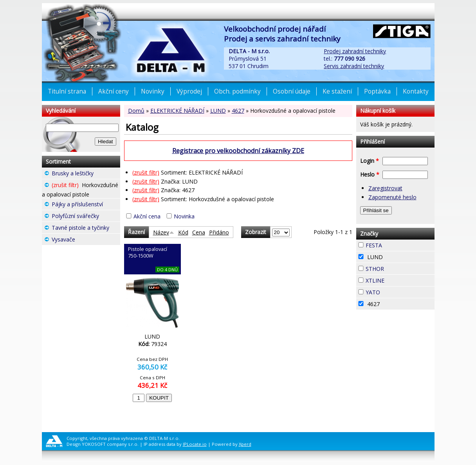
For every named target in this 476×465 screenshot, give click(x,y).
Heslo (370, 174)
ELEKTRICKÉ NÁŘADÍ (177, 111)
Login (370, 161)
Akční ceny (114, 91)
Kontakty (416, 91)
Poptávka (377, 91)
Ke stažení (337, 91)
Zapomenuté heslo (392, 197)
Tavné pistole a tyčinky (86, 229)
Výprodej (189, 91)
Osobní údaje (292, 91)
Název (164, 232)
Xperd (245, 444)
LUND (218, 111)
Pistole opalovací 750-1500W (148, 252)
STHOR (398, 268)
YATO (394, 291)
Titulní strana (67, 91)
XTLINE (398, 279)
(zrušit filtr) (146, 172)
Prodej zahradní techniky (355, 51)
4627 (238, 111)
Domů (136, 111)
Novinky (153, 91)
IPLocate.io (195, 444)
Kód (183, 232)
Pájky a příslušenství (86, 205)
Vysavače (86, 240)
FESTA (396, 244)
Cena (199, 232)
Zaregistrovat (385, 188)
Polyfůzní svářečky (86, 217)
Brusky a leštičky (86, 174)
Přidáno (219, 232)
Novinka (184, 216)
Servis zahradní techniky (354, 66)
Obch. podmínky (237, 91)
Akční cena (147, 216)
